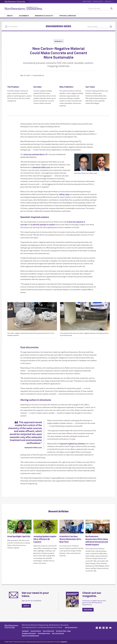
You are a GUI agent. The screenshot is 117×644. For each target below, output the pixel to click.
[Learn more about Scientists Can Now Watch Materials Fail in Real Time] (72, 526)
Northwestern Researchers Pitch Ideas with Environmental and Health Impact (97, 540)
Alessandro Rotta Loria (41, 167)
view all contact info (71, 628)
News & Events (87, 2)
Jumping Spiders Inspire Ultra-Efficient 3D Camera (45, 539)
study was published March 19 (35, 155)
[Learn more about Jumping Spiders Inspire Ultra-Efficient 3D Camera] (45, 526)
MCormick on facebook (100, 628)
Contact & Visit (98, 2)
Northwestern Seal (13, 629)
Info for (109, 2)
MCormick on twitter (96, 628)
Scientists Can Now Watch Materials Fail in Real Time (70, 539)
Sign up (26, 606)
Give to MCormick (48, 631)
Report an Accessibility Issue (30, 636)
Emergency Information (29, 634)
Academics (25, 16)
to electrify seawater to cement (43, 225)
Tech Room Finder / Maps (63, 631)
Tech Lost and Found (58, 634)
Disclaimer (64, 642)
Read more (88, 610)
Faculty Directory (36, 631)
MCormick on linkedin (103, 628)
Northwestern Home (44, 634)
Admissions (25, 631)
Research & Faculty (45, 16)
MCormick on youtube (110, 628)
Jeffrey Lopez (64, 194)
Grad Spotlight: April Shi (19, 536)
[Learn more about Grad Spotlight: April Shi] (19, 526)
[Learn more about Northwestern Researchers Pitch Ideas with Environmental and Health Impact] (98, 526)
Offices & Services (68, 16)
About (11, 16)
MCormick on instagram (107, 628)
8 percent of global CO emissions (72, 444)
